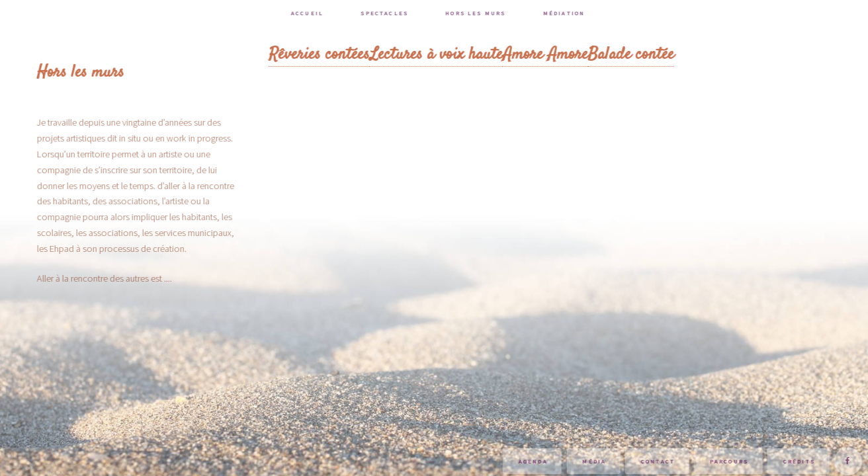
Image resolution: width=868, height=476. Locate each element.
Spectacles (386, 13)
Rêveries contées (321, 54)
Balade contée (632, 54)
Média (596, 461)
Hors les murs (477, 13)
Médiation (565, 13)
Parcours (730, 461)
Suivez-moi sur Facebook (849, 461)
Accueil (309, 13)
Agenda (535, 461)
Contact (659, 461)
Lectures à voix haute (438, 54)
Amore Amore (547, 54)
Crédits (801, 461)
